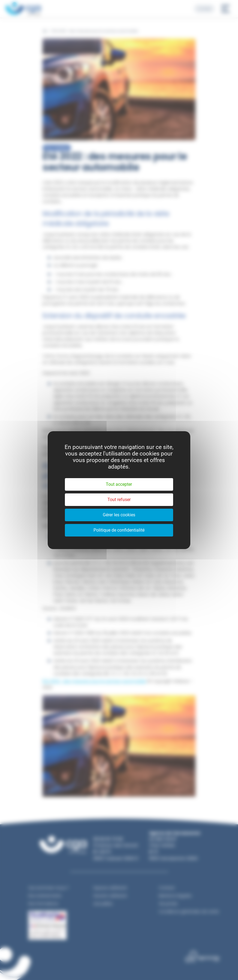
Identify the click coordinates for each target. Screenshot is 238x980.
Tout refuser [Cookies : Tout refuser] (119, 500)
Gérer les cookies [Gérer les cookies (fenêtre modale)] (119, 515)
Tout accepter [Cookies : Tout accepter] (119, 484)
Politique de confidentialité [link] (119, 530)
